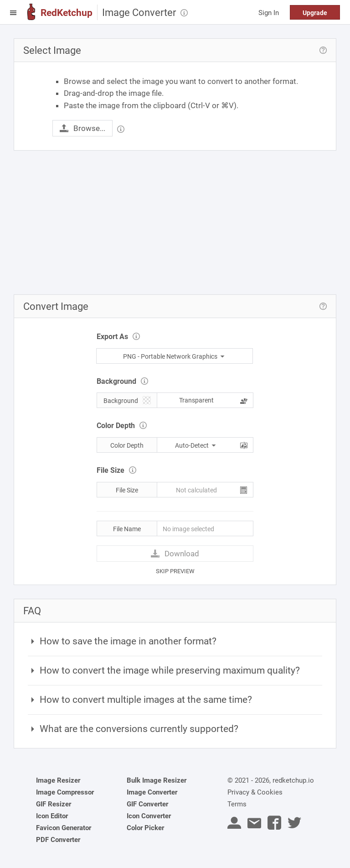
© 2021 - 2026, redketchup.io (271, 780)
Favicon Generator (64, 828)
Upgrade (315, 13)
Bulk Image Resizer (157, 780)
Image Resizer (58, 780)
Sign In (269, 13)
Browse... (82, 128)
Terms (237, 804)
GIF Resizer (54, 804)
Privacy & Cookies (255, 792)
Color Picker (145, 828)
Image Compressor (65, 792)
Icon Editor (52, 816)
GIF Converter (147, 804)
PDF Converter (58, 840)
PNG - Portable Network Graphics (175, 356)
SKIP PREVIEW (175, 571)
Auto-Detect (196, 445)
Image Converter (152, 792)
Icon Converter (149, 816)
